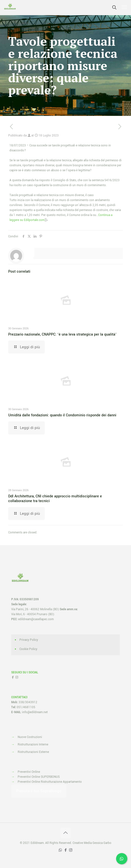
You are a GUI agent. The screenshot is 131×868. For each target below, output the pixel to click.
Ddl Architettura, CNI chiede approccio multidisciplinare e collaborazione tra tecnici (55, 499)
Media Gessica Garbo (98, 843)
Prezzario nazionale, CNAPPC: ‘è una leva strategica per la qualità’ (62, 334)
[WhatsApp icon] (60, 850)
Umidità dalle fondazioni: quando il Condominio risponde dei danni (62, 415)
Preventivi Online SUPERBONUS (39, 777)
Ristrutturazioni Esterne (33, 752)
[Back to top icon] (66, 833)
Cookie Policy (28, 649)
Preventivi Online (29, 772)
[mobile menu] (124, 7)
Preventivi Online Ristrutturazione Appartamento (50, 782)
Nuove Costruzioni (30, 737)
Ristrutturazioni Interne (33, 745)
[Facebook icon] (65, 850)
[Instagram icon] (71, 850)
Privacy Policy (29, 640)
